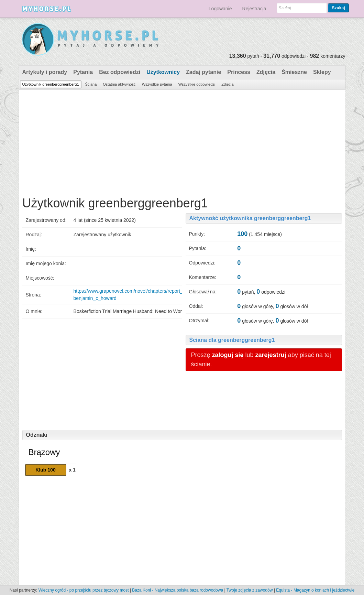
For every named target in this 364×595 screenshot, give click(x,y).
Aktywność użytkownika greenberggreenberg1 (250, 218)
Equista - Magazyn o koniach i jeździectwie (315, 590)
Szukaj (338, 8)
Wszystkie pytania (157, 84)
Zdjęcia (266, 72)
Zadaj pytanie (203, 72)
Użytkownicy (163, 72)
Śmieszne (294, 72)
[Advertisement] (182, 141)
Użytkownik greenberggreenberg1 (51, 84)
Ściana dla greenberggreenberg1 (232, 340)
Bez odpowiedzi (120, 72)
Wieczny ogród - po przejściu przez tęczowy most (84, 590)
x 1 (72, 470)
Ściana (91, 84)
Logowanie (220, 9)
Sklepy (322, 72)
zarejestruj (271, 355)
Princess (239, 72)
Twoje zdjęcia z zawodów (250, 590)
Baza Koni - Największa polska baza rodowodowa (178, 590)
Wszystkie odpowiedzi (197, 84)
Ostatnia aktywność (119, 84)
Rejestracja (254, 9)
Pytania (83, 72)
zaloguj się (228, 355)
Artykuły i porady (45, 72)
